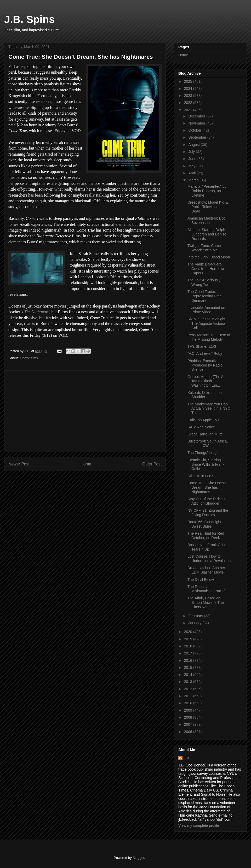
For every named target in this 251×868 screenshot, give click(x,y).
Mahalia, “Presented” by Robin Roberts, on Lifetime (207, 191)
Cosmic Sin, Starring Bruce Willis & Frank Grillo (206, 464)
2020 (189, 632)
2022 (189, 103)
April (192, 173)
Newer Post (19, 464)
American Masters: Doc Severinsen (206, 220)
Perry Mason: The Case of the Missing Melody (209, 337)
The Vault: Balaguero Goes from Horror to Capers (206, 269)
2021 (189, 110)
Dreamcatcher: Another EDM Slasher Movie (206, 570)
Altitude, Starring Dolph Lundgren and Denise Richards (207, 234)
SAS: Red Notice (201, 427)
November (197, 123)
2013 (189, 682)
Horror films (29, 358)
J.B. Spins (29, 19)
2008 (189, 717)
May (192, 166)
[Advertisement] (85, 411)
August (194, 145)
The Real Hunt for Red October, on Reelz (206, 536)
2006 (189, 732)
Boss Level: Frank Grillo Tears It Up (207, 547)
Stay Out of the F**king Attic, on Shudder (206, 501)
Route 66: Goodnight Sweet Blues (204, 524)
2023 (189, 96)
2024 (189, 88)
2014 (189, 675)
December (197, 116)
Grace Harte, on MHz (205, 434)
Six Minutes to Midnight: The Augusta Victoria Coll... (207, 323)
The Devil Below (201, 580)
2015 (189, 668)
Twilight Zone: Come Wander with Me (204, 248)
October (195, 130)
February (196, 616)
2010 (189, 703)
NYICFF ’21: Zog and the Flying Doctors (208, 513)
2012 (189, 689)
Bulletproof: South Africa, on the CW (208, 443)
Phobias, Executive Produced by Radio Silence (205, 365)
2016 (189, 660)
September (198, 137)
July (192, 152)
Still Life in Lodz (200, 476)
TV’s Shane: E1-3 (202, 346)
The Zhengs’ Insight (203, 453)
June (193, 159)
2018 (189, 646)
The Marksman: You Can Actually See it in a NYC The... (209, 409)
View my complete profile (199, 825)
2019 (189, 639)
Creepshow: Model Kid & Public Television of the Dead (208, 207)
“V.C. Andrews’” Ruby (205, 353)
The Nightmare (37, 312)
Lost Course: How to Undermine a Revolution (209, 559)
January (195, 623)
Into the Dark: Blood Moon (209, 257)
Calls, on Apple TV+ (204, 420)
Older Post (152, 464)
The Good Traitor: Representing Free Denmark (205, 296)
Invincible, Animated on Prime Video (206, 310)
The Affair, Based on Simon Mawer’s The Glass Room (206, 603)
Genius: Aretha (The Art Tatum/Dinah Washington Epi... (207, 381)
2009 (189, 710)
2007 (189, 724)
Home (86, 464)
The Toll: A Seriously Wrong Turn (204, 282)
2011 (189, 696)
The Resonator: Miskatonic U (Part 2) (207, 589)
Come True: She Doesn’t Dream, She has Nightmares (207, 487)
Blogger (138, 858)
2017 (189, 653)
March (194, 180)
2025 (189, 81)
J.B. (187, 758)
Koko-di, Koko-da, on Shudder (205, 395)
